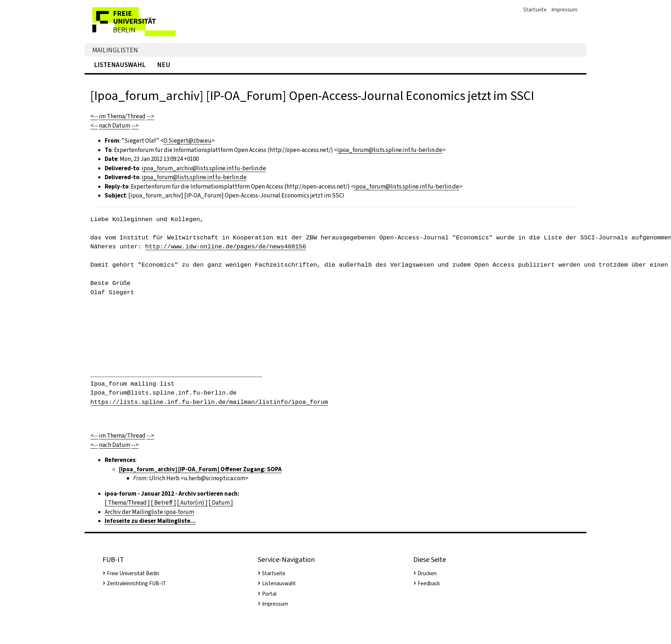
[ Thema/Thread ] (127, 503)
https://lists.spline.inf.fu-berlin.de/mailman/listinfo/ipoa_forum (209, 402)
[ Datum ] (221, 503)
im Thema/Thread (122, 116)
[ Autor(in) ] (192, 503)
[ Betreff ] (163, 503)
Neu (164, 65)
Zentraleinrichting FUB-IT (136, 583)
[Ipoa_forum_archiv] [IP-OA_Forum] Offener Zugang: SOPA (200, 469)
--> (150, 116)
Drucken (427, 573)
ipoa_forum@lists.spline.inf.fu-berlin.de (390, 150)
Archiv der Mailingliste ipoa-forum (149, 512)
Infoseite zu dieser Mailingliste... (150, 521)
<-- (94, 116)
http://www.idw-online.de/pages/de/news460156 (226, 247)
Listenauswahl (120, 65)
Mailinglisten (115, 50)
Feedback (429, 583)
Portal (269, 594)
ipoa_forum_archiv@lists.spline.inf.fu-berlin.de (204, 168)
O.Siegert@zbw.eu (187, 141)
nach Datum (115, 126)
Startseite (535, 10)
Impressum (564, 10)
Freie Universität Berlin (133, 573)
